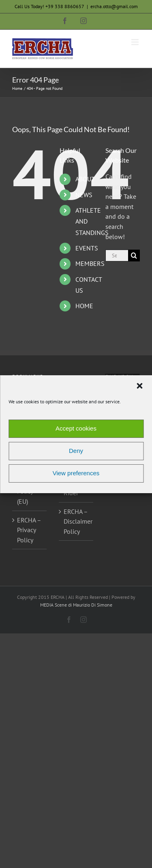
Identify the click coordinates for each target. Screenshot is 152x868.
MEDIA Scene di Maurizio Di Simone (76, 605)
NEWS (84, 195)
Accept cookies (76, 428)
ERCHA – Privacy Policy (29, 530)
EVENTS (87, 248)
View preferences (76, 473)
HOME (84, 306)
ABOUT (85, 179)
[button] (139, 386)
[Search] (134, 256)
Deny (76, 451)
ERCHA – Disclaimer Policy (76, 521)
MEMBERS (90, 263)
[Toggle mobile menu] (136, 42)
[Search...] (117, 256)
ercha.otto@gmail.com (114, 6)
